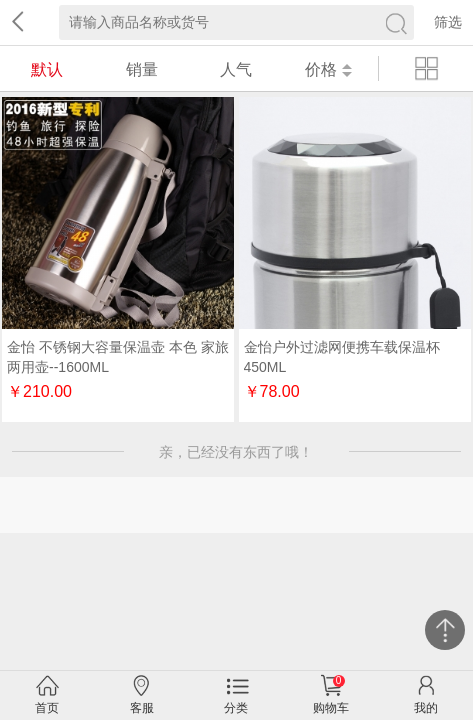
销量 (142, 69)
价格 (328, 69)
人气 (236, 69)
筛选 (448, 22)
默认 (47, 69)
